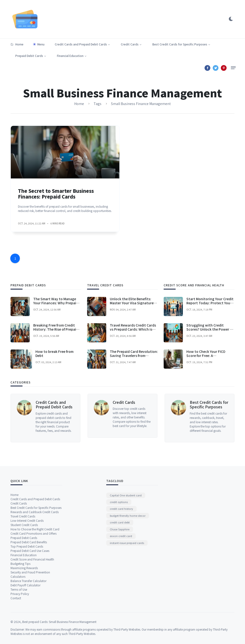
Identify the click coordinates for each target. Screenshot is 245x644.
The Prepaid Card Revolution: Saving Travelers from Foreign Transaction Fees (134, 419)
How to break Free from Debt (54, 417)
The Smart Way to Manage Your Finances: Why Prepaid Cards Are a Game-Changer (56, 366)
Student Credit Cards (24, 614)
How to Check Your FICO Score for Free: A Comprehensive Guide (206, 419)
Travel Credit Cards (23, 606)
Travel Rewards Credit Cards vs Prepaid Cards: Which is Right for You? (133, 392)
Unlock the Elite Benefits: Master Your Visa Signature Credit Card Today (132, 366)
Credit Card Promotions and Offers (33, 623)
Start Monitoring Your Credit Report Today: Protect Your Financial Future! (210, 366)
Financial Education (70, 56)
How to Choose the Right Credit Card (35, 619)
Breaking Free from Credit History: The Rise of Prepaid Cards (56, 392)
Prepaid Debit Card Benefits (29, 632)
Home (17, 44)
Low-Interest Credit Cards (27, 610)
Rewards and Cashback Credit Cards (35, 602)
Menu (41, 44)
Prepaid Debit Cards (29, 56)
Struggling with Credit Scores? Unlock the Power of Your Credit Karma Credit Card (210, 394)
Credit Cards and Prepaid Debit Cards (81, 44)
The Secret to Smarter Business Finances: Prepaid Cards (56, 206)
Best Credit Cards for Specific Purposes (180, 44)
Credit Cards (130, 44)
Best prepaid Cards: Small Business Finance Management (59, 642)
